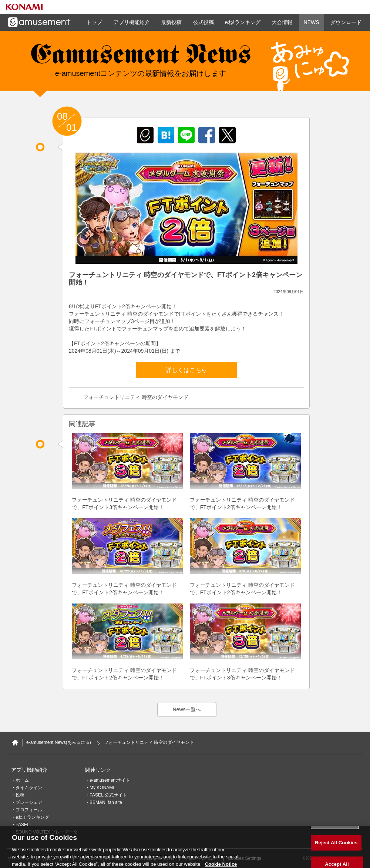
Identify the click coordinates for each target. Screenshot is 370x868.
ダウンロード (346, 22)
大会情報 (282, 22)
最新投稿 (171, 22)
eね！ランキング (32, 817)
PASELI (23, 825)
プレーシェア (29, 802)
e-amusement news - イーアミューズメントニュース (141, 57)
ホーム (22, 780)
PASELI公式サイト (108, 795)
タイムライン (29, 788)
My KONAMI (102, 788)
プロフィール (29, 810)
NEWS (312, 22)
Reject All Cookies (336, 845)
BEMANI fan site (106, 802)
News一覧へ (187, 709)
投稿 (20, 795)
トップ (94, 22)
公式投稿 (203, 22)
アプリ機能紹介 (132, 22)
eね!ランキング (243, 22)
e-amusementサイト (110, 780)
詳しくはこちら (186, 370)
